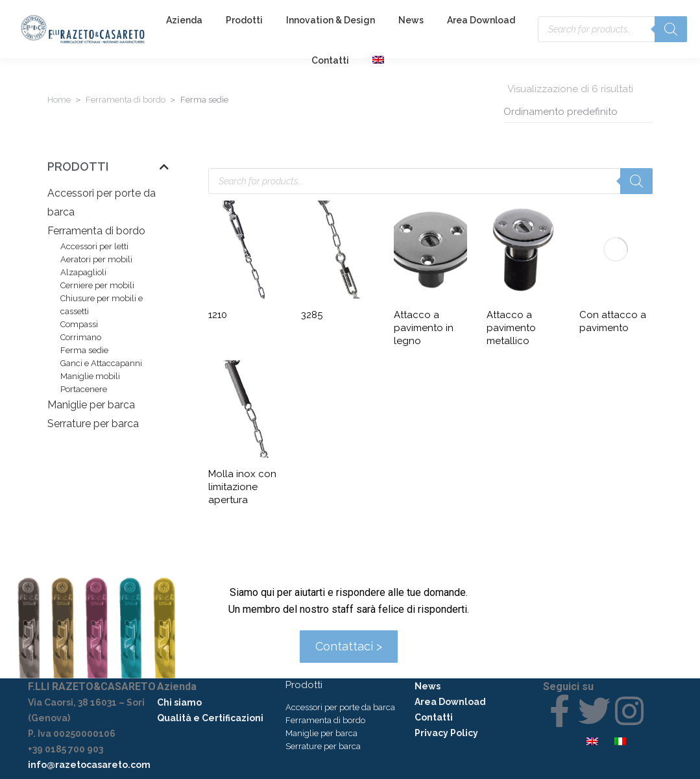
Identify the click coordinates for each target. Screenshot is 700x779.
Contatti (434, 717)
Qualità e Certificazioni (210, 718)
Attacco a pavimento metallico (511, 328)
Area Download (450, 702)
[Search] (671, 29)
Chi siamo (179, 702)
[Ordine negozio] (578, 112)
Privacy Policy (446, 733)
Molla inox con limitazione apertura (242, 487)
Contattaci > (349, 646)
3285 (312, 315)
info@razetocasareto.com (89, 765)
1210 (218, 315)
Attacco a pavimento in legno (424, 328)
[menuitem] (380, 60)
